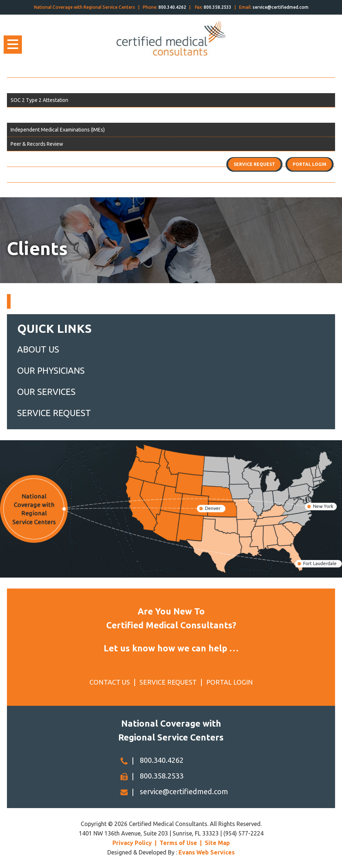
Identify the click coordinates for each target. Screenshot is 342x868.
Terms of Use (178, 843)
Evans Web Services (207, 852)
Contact (20, 175)
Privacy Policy (132, 843)
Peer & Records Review (37, 144)
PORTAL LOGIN (230, 682)
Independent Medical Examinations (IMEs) (58, 130)
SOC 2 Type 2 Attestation (39, 100)
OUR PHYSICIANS (51, 371)
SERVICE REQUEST (54, 413)
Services (21, 115)
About (18, 85)
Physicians (24, 159)
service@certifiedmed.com (280, 7)
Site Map (217, 843)
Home (18, 70)
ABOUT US (38, 349)
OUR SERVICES (46, 392)
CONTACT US (110, 682)
